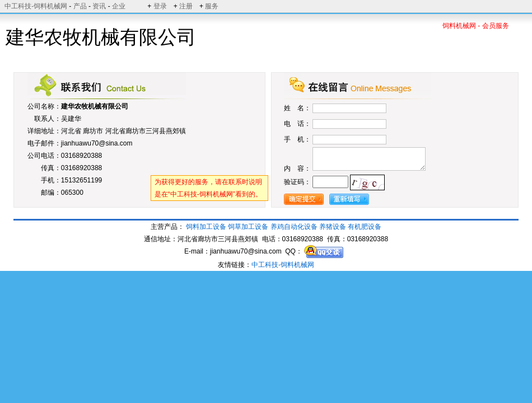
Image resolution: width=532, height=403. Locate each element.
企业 (119, 6)
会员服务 (496, 26)
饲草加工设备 (248, 227)
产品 (80, 6)
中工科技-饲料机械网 (36, 6)
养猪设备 (333, 227)
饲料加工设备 (206, 227)
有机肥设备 (365, 227)
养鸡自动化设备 (294, 227)
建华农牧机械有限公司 (95, 106)
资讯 (99, 6)
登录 (160, 6)
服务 (212, 6)
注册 (186, 6)
